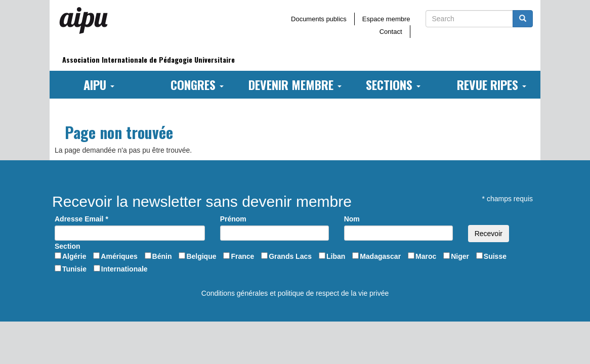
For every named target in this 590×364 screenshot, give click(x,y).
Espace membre (386, 19)
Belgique (201, 256)
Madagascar (380, 256)
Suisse (495, 256)
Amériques (119, 256)
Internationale (124, 269)
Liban (336, 256)
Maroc (426, 256)
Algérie (74, 256)
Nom (352, 219)
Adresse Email (81, 219)
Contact (391, 32)
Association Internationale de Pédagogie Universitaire (149, 59)
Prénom (233, 219)
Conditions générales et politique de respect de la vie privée (295, 293)
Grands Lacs (290, 256)
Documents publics (319, 19)
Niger (460, 256)
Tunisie (74, 269)
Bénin (162, 256)
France (242, 256)
